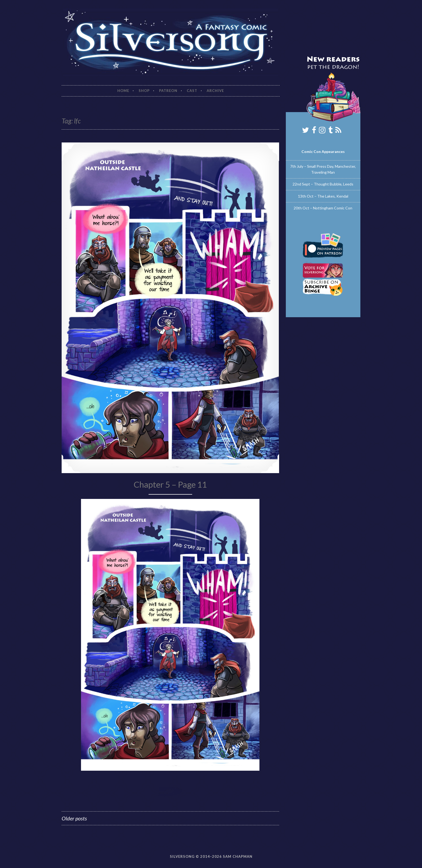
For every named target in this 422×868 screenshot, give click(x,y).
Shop (144, 91)
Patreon (168, 91)
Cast (192, 91)
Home (123, 91)
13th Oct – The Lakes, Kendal (323, 196)
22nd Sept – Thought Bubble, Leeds (323, 184)
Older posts (74, 818)
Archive (215, 91)
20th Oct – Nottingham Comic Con (323, 208)
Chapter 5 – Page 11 (170, 484)
